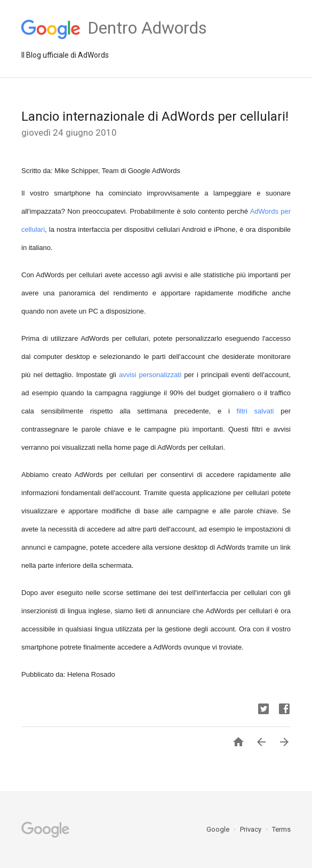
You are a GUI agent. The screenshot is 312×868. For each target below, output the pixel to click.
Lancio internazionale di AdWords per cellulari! (155, 116)
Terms (281, 829)
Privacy (251, 829)
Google (219, 829)
